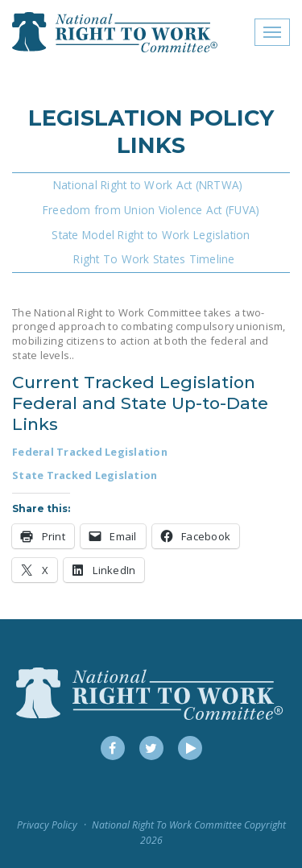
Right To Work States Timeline (154, 259)
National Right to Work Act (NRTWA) (148, 185)
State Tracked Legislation (85, 475)
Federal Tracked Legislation (90, 452)
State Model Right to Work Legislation (151, 235)
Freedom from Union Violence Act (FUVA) (151, 210)
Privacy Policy (47, 825)
